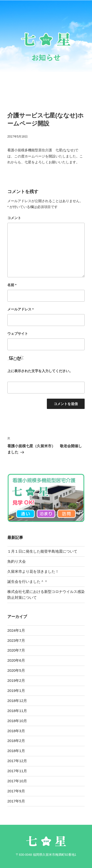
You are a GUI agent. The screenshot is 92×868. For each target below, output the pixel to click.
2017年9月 (16, 791)
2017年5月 (16, 801)
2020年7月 (16, 650)
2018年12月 (17, 701)
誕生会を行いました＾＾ (29, 581)
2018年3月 (16, 731)
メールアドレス (20, 309)
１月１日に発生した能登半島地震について (42, 551)
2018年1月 (16, 751)
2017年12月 (17, 761)
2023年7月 (16, 640)
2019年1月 (16, 691)
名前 (12, 285)
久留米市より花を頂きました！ (33, 571)
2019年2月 (16, 680)
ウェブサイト (18, 334)
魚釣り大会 (17, 561)
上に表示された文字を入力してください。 (40, 371)
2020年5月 (16, 670)
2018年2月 (16, 741)
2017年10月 (17, 781)
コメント (14, 218)
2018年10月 (17, 721)
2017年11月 (17, 771)
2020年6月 (16, 660)
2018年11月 (17, 711)
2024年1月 (16, 630)
